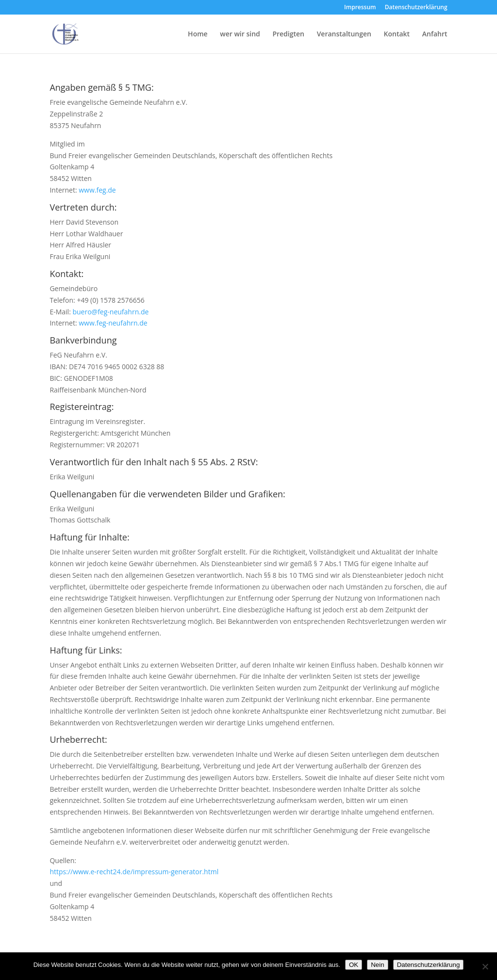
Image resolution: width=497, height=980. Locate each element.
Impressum (360, 8)
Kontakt (397, 34)
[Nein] (485, 966)
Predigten (288, 34)
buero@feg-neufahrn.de (110, 312)
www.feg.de (97, 190)
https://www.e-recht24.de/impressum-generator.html (134, 872)
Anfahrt (435, 34)
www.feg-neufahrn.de (113, 323)
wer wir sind (240, 34)
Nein (377, 965)
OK (354, 965)
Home (198, 34)
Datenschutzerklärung (416, 8)
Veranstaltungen (344, 34)
